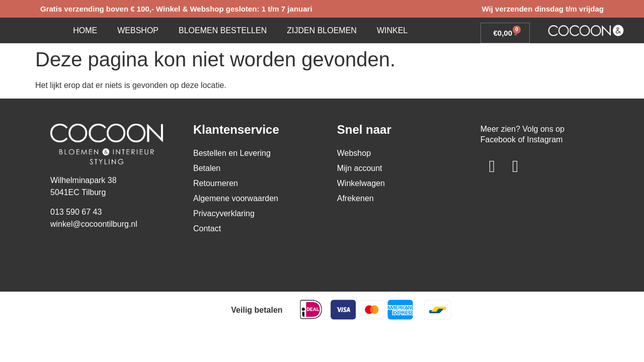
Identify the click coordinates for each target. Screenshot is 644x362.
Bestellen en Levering (232, 153)
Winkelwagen (361, 183)
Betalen (207, 168)
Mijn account (360, 168)
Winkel (392, 30)
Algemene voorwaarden (236, 198)
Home (85, 30)
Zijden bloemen (322, 30)
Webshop (138, 30)
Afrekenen (355, 198)
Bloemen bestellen (223, 30)
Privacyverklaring (224, 213)
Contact (207, 229)
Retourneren (216, 183)
